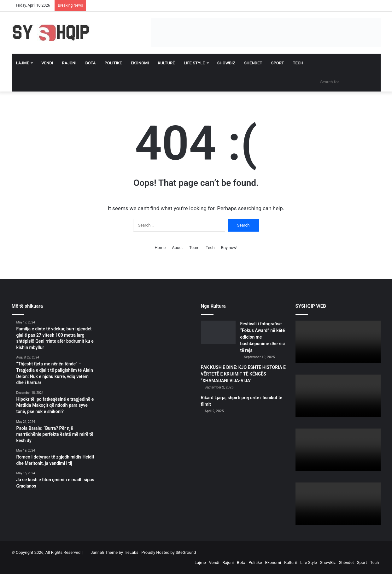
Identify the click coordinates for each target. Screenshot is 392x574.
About (177, 248)
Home (160, 248)
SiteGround (186, 552)
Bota (91, 63)
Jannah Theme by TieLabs (114, 552)
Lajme (23, 63)
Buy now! (229, 248)
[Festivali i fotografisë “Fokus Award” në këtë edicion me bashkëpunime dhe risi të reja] (218, 332)
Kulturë (166, 63)
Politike (113, 63)
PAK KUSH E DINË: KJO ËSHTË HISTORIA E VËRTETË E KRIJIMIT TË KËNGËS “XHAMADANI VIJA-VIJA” (243, 374)
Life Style (194, 63)
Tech (298, 63)
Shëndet (253, 63)
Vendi (47, 63)
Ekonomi (140, 63)
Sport (278, 63)
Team (194, 248)
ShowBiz (226, 63)
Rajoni (69, 63)
